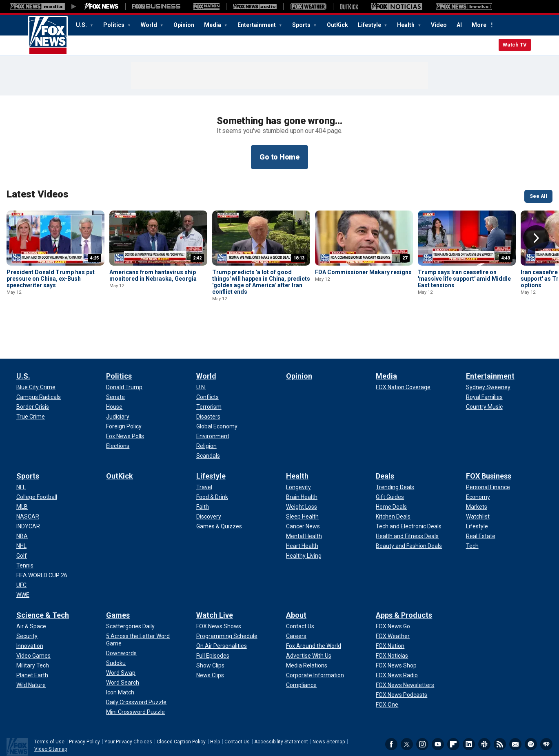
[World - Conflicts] (207, 361)
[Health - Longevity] (298, 451)
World (150, 25)
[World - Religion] (206, 410)
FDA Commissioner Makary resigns (363, 272)
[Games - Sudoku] (116, 627)
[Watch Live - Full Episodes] (213, 619)
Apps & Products (404, 579)
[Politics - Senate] (115, 361)
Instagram (422, 708)
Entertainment (257, 25)
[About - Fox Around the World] (314, 610)
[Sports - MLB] (22, 470)
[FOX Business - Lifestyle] (477, 490)
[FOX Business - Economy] (478, 461)
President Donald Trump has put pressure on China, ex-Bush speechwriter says (51, 279)
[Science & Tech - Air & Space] (31, 590)
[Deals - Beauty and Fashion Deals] (409, 510)
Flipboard (453, 708)
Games (118, 579)
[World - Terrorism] (209, 370)
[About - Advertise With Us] (309, 619)
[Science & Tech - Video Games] (33, 619)
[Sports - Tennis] (25, 529)
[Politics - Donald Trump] (124, 351)
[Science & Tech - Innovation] (30, 610)
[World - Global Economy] (217, 390)
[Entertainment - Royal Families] (484, 361)
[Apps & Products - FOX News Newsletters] (405, 649)
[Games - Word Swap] (121, 636)
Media (213, 25)
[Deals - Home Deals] (391, 470)
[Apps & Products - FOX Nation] (390, 610)
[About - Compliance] (301, 649)
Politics (114, 25)
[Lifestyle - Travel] (204, 451)
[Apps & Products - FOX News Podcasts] (402, 658)
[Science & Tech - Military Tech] (33, 629)
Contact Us (237, 705)
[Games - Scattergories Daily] (130, 590)
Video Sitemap (51, 713)
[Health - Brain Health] (302, 461)
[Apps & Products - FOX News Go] (393, 590)
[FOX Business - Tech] (472, 510)
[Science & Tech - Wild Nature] (31, 649)
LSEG (109, 742)
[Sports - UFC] (21, 549)
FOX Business (489, 440)
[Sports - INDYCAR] (28, 490)
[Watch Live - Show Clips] (210, 629)
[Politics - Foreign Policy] (124, 390)
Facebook (391, 708)
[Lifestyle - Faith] (203, 470)
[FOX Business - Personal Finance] (488, 451)
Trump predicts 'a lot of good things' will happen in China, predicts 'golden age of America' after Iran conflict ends (261, 282)
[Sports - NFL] (21, 451)
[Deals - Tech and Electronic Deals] (409, 490)
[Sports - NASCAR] (28, 480)
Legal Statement (341, 733)
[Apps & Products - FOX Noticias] (392, 619)
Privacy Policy (84, 705)
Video (439, 25)
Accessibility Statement (281, 705)
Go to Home (279, 157)
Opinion (184, 25)
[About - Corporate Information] (315, 639)
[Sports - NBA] (22, 500)
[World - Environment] (213, 400)
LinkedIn (469, 708)
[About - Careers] (296, 600)
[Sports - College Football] (37, 461)
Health (406, 25)
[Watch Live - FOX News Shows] (219, 590)
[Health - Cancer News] (303, 490)
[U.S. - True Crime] (31, 380)
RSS (500, 708)
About (296, 579)
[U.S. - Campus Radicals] (39, 361)
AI (459, 25)
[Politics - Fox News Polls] (125, 400)
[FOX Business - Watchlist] (478, 480)
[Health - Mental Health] (304, 500)
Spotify (531, 708)
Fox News (48, 35)
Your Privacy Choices (128, 705)
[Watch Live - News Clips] (210, 639)
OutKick (337, 25)
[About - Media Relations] (307, 629)
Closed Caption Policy (181, 705)
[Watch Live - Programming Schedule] (227, 600)
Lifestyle (370, 25)
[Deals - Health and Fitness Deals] (407, 500)
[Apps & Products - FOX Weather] (393, 600)
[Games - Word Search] (123, 646)
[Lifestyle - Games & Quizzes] (219, 490)
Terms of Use (49, 705)
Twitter (407, 708)
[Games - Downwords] (121, 617)
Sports (302, 25)
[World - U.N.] (201, 351)
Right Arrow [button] (536, 238)
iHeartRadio (546, 708)
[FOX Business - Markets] (477, 470)
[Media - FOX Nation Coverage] (403, 351)
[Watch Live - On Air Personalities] (222, 610)
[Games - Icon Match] (120, 656)
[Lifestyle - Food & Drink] (212, 461)
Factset (186, 733)
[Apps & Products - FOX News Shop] (396, 629)
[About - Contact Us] (300, 590)
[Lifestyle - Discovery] (209, 480)
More (479, 25)
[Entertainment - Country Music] (484, 370)
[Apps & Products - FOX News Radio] (397, 639)
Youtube (438, 708)
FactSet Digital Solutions (293, 733)
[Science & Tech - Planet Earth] (32, 639)
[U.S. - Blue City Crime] (36, 351)
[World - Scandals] (208, 419)
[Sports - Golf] (22, 519)
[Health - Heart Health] (302, 510)
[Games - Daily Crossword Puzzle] (136, 666)
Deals (385, 440)
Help (215, 705)
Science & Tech (43, 579)
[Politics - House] (114, 370)
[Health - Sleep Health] (302, 480)
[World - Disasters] (208, 380)
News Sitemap (329, 705)
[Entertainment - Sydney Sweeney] (488, 351)
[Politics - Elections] (118, 410)
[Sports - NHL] (21, 510)
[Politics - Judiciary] (118, 380)
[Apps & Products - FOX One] (387, 668)
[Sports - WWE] (23, 559)
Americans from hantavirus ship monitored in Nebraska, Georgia (153, 275)
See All (538, 196)
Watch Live (215, 579)
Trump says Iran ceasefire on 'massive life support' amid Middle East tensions (464, 279)
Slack (484, 708)
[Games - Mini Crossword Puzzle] (135, 676)
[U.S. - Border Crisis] (33, 370)
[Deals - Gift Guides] (390, 461)
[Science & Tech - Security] (27, 600)
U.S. (82, 25)
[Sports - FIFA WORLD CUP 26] (42, 539)
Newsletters (515, 708)
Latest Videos (38, 194)
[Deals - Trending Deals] (395, 451)
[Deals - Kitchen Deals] (393, 480)
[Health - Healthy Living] (304, 519)
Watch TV (515, 45)
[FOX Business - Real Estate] (481, 500)
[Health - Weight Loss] (302, 470)
